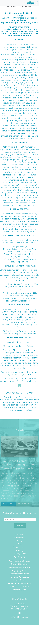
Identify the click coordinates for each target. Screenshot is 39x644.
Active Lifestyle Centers (20, 561)
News (20, 541)
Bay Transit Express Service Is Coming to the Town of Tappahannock (18, 467)
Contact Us (19, 538)
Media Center (20, 580)
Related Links (19, 590)
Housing (19, 551)
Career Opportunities (20, 574)
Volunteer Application (19, 577)
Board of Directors (19, 564)
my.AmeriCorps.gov (16, 375)
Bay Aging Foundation (19, 567)
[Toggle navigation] (4, 3)
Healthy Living (19, 554)
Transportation (19, 547)
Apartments (20, 557)
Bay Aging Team (20, 571)
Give (20, 544)
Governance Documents (19, 583)
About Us (19, 535)
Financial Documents (20, 587)
